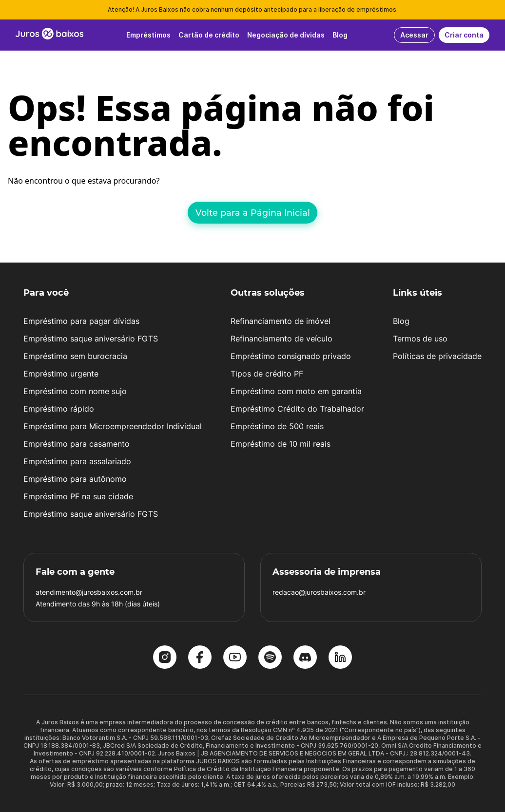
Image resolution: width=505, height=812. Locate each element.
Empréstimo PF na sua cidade (78, 496)
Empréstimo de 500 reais (277, 426)
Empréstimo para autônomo (75, 479)
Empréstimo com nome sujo (75, 391)
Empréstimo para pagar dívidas (81, 321)
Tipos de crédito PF (267, 374)
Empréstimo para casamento (77, 444)
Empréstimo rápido (59, 409)
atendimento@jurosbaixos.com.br (89, 592)
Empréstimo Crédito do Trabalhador (297, 409)
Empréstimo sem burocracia (75, 356)
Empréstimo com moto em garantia (296, 391)
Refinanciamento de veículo (282, 339)
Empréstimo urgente (61, 374)
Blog (401, 321)
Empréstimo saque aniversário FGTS (91, 339)
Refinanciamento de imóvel (281, 321)
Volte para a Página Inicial (253, 213)
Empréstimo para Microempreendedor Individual (113, 426)
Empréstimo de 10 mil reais (281, 444)
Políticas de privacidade (437, 356)
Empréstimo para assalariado (77, 461)
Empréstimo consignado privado (291, 356)
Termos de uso (420, 339)
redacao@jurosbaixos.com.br (319, 592)
